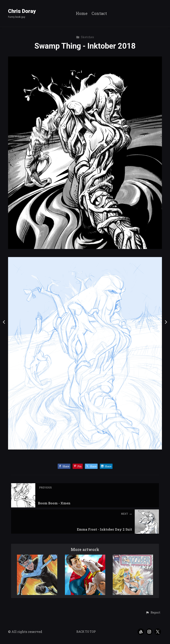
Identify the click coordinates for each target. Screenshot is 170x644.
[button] (153, 613)
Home (82, 14)
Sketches (85, 37)
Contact (99, 14)
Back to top (86, 632)
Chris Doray (22, 11)
